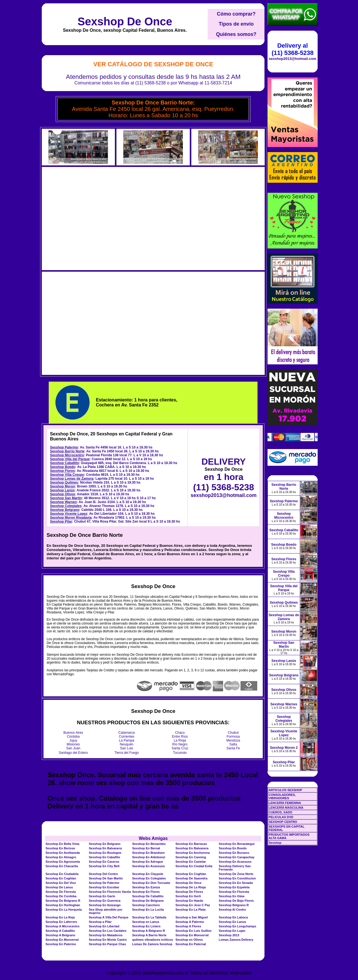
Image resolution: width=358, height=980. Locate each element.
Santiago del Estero (73, 753)
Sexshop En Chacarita (62, 866)
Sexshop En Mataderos (106, 935)
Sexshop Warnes (63, 502)
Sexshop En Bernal (146, 848)
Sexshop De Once (125, 21)
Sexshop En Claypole (148, 874)
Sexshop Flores (62, 471)
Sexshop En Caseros (104, 862)
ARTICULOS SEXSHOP (285, 790)
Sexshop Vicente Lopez (68, 514)
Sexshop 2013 (229, 935)
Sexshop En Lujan (232, 931)
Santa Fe (233, 748)
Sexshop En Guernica (105, 901)
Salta (233, 744)
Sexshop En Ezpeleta (234, 887)
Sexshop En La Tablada (149, 917)
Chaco (180, 733)
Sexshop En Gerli (188, 896)
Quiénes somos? (236, 34)
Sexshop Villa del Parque (70, 459)
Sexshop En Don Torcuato (151, 883)
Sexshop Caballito (64, 463)
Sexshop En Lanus (232, 922)
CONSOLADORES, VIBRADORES (282, 796)
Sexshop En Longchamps (237, 926)
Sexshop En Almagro (61, 857)
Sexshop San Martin (66, 498)
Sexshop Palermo (64, 447)
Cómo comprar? (236, 14)
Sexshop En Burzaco (234, 853)
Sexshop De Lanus (59, 887)
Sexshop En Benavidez (149, 844)
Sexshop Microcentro (67, 455)
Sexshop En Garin (102, 896)
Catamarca (127, 733)
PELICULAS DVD (281, 817)
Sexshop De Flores (189, 892)
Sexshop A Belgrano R (149, 931)
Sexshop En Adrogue (148, 862)
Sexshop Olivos (62, 494)
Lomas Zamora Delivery (236, 940)
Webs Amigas (153, 838)
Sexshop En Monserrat (192, 935)
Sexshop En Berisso (60, 848)
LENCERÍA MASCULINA (286, 808)
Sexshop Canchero (146, 905)
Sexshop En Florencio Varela (110, 892)
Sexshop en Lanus (146, 922)
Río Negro (180, 744)
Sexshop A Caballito (60, 931)
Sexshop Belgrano (64, 510)
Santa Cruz (180, 748)
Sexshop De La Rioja (191, 887)
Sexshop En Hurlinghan (63, 905)
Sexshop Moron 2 (284, 748)
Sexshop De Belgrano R (63, 901)
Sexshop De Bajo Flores (236, 901)
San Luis (127, 748)
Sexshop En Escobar (104, 887)
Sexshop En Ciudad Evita (194, 866)
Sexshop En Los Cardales (108, 931)
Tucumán (180, 753)
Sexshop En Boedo (233, 848)
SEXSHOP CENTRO (283, 822)
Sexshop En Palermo (61, 944)
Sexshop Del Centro (103, 874)
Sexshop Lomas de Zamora (72, 479)
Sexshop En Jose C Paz (193, 905)
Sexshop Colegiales (66, 506)
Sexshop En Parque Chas (107, 944)
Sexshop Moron (62, 486)
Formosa (233, 737)
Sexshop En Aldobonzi (149, 857)
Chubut (233, 733)
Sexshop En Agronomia (63, 862)
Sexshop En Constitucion (237, 878)
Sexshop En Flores (146, 892)
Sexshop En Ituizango (105, 905)
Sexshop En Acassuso (235, 862)
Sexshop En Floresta (234, 892)
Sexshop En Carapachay (237, 857)
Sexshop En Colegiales (149, 878)
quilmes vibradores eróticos (153, 940)
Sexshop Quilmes (64, 482)
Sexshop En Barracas (191, 844)
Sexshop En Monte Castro (108, 940)
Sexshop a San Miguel (192, 917)
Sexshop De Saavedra (191, 878)
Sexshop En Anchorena (193, 853)
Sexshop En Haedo (189, 901)
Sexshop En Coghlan (191, 874)
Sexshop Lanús (62, 490)
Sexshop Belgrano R (234, 905)
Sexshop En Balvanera (105, 848)
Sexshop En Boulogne (105, 853)
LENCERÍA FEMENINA (285, 803)
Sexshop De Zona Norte (236, 874)
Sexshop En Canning (191, 857)
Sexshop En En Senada (236, 883)
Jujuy (73, 740)
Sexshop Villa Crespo (67, 475)
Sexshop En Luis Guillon (193, 931)
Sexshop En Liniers (146, 926)
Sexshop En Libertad (104, 926)
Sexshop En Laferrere (61, 922)
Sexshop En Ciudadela (62, 874)
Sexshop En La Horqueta (63, 910)
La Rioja (180, 740)
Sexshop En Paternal (191, 944)
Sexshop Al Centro (232, 910)
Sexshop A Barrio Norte (149, 935)
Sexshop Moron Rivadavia (71, 518)
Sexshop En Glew (232, 896)
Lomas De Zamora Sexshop (152, 944)
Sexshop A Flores (188, 926)
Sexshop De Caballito (148, 896)
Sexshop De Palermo (104, 883)
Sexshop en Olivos (189, 940)
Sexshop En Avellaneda (62, 853)
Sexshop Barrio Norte (67, 451)
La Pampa (127, 740)
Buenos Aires (73, 733)
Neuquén (127, 744)
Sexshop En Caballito (104, 857)
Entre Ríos (180, 737)
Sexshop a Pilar (100, 922)
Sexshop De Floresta (61, 892)
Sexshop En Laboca (233, 917)
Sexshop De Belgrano (148, 901)
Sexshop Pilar (61, 521)
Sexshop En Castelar (191, 862)
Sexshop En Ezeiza (146, 887)
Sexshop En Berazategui (237, 844)
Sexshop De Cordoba (61, 896)
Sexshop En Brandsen (149, 853)
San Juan (73, 748)
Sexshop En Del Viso (61, 883)
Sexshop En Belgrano (105, 844)
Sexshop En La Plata (190, 910)
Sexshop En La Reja (60, 917)
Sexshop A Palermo (190, 922)
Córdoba (73, 737)
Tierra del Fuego (127, 753)
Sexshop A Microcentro (62, 926)
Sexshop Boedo (62, 467)
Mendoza (233, 740)
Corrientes (127, 737)
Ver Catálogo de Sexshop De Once (153, 64)
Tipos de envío (236, 24)
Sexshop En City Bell (104, 866)
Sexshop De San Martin (106, 878)
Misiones (73, 744)
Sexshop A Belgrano (60, 935)
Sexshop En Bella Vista (62, 844)
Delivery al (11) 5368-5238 (293, 49)
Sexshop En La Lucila (148, 910)
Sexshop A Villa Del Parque (109, 917)
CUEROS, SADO (280, 812)
